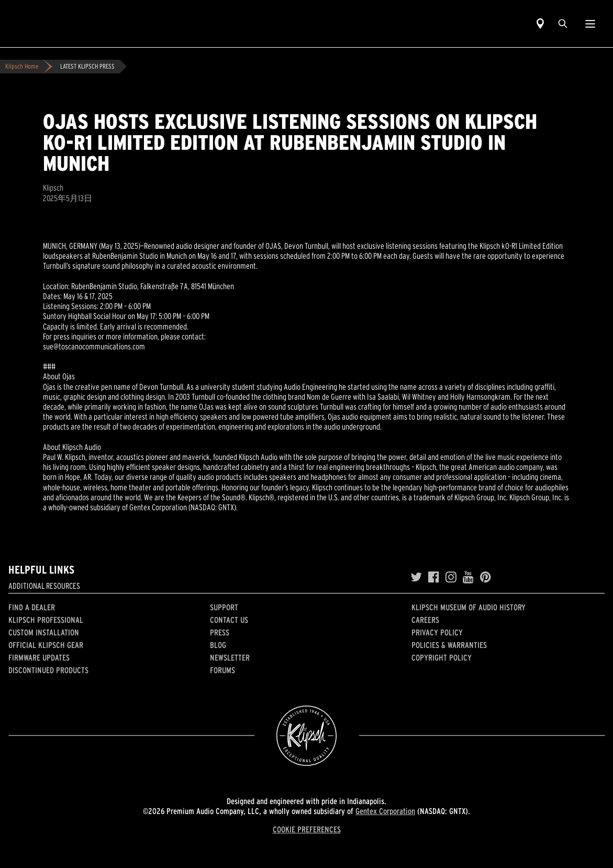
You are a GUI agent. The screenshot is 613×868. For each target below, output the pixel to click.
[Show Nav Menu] (590, 24)
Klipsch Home (22, 66)
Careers (425, 620)
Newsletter (230, 657)
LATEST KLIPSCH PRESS (87, 66)
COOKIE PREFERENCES (307, 829)
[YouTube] (468, 577)
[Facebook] (434, 577)
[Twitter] (416, 577)
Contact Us (229, 620)
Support (224, 607)
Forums (222, 670)
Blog (218, 645)
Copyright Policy (442, 657)
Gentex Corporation (385, 811)
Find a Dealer (32, 607)
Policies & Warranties (449, 645)
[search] (563, 24)
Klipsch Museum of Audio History (469, 607)
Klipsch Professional (46, 620)
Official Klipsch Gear (46, 645)
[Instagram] (451, 577)
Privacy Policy (437, 632)
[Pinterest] (486, 577)
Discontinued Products (48, 670)
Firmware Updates (39, 657)
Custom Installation (44, 632)
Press (220, 632)
